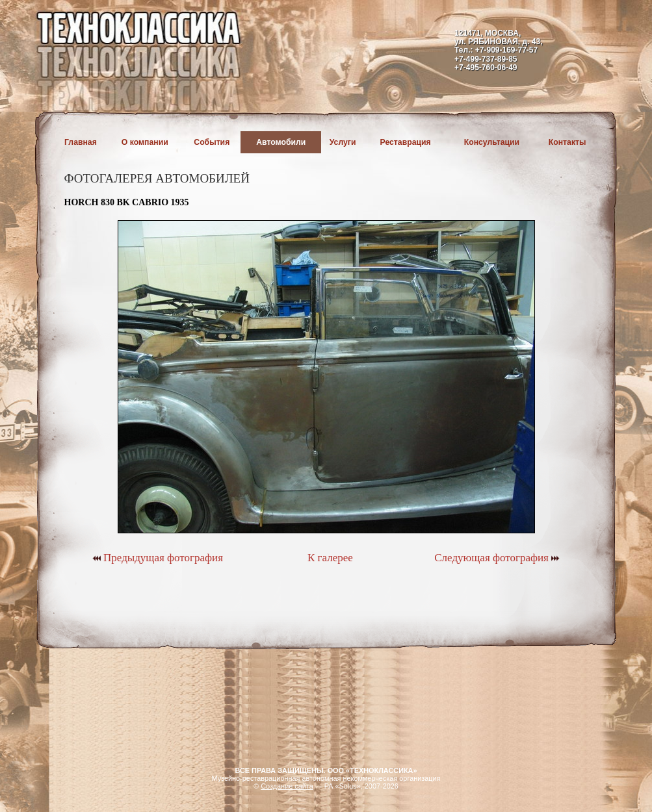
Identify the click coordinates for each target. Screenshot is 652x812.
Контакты (567, 142)
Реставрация (406, 142)
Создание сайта (287, 786)
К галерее (330, 558)
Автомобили (281, 142)
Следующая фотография (497, 558)
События (212, 142)
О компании (145, 142)
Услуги (343, 142)
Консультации (492, 142)
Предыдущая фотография (158, 558)
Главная (81, 142)
